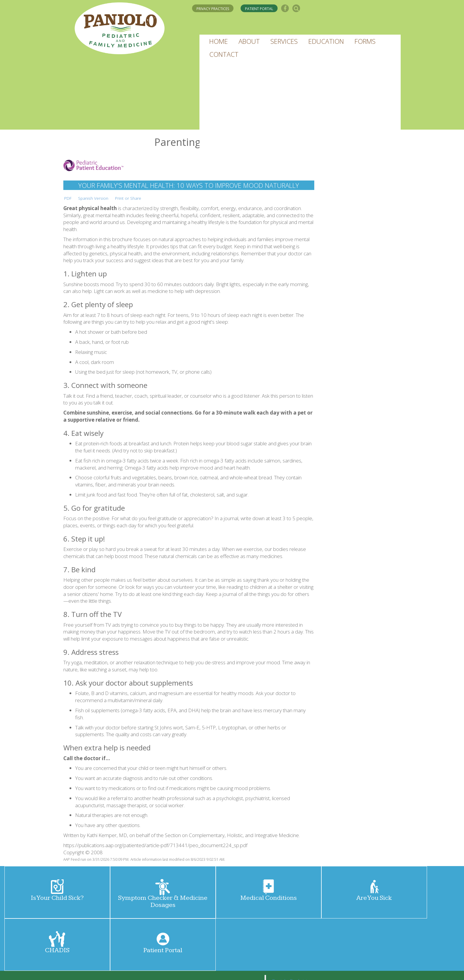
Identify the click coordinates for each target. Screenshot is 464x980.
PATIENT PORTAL (259, 9)
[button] (219, 41)
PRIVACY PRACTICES (213, 9)
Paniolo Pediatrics (292, 929)
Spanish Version (93, 198)
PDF (68, 198)
